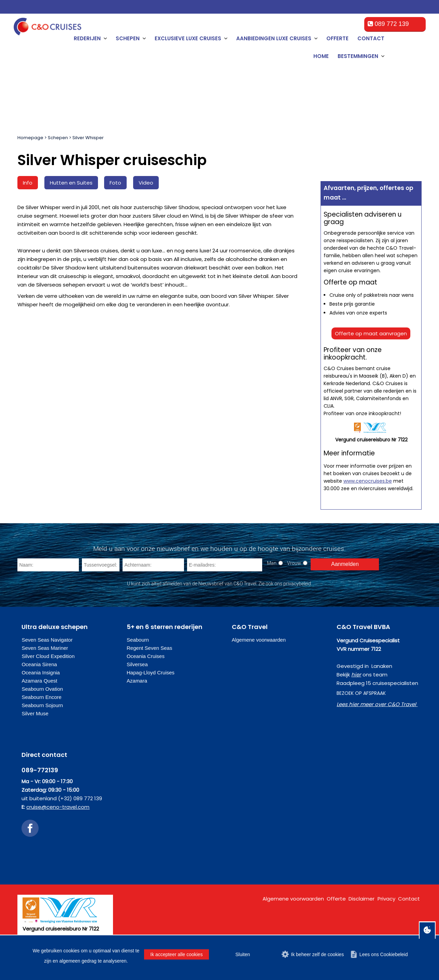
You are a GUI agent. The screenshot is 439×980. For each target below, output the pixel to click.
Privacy (386, 899)
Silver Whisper (88, 138)
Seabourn (138, 640)
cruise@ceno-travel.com (58, 807)
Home (321, 56)
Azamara (137, 681)
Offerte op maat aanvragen (371, 333)
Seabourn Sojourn (42, 705)
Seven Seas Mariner (45, 648)
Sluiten (243, 954)
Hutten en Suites (71, 183)
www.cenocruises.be (368, 481)
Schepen (58, 138)
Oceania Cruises (146, 656)
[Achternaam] (153, 565)
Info (28, 183)
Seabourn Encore (41, 697)
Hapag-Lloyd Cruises (151, 672)
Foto (115, 183)
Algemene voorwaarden (259, 640)
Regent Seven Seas (149, 648)
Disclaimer (362, 899)
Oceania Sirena (39, 664)
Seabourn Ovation (42, 689)
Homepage (30, 138)
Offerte (337, 38)
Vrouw (294, 563)
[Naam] (48, 565)
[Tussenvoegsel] (101, 565)
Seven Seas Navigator (47, 640)
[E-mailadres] (225, 565)
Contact (371, 38)
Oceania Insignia (41, 672)
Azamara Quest (39, 681)
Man (272, 563)
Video (146, 183)
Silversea (137, 664)
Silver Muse (35, 713)
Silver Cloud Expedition (48, 656)
